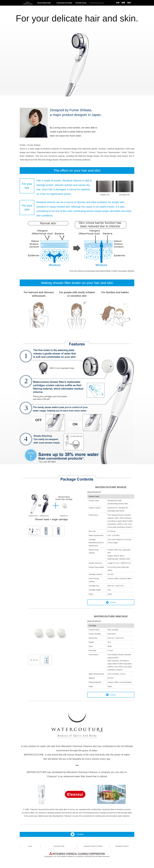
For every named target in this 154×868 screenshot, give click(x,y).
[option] (77, 48)
